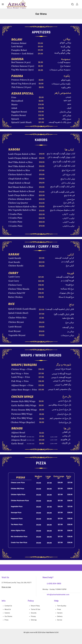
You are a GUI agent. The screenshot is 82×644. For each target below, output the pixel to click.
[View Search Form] (72, 4)
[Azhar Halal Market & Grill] (17, 4)
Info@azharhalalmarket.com (58, 595)
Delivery (60, 616)
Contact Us (8, 606)
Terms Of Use (36, 609)
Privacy (33, 616)
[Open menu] (3, 4)
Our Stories (8, 616)
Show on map (6, 587)
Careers (7, 613)
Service (60, 620)
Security (34, 613)
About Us (8, 609)
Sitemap (34, 620)
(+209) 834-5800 (54, 584)
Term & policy (62, 606)
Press (7, 620)
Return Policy (35, 606)
